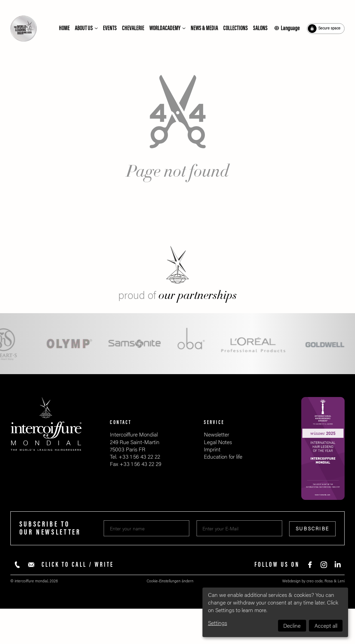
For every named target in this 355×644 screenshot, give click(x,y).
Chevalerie (133, 28)
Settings (218, 623)
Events (110, 28)
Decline (292, 626)
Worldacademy (165, 28)
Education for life (223, 457)
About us (84, 28)
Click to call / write (78, 565)
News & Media (204, 28)
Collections (236, 28)
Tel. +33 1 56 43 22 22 (135, 457)
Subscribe (313, 529)
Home (64, 28)
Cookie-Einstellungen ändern (170, 581)
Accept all (326, 626)
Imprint (212, 449)
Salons (260, 28)
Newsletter (217, 435)
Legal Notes (218, 442)
